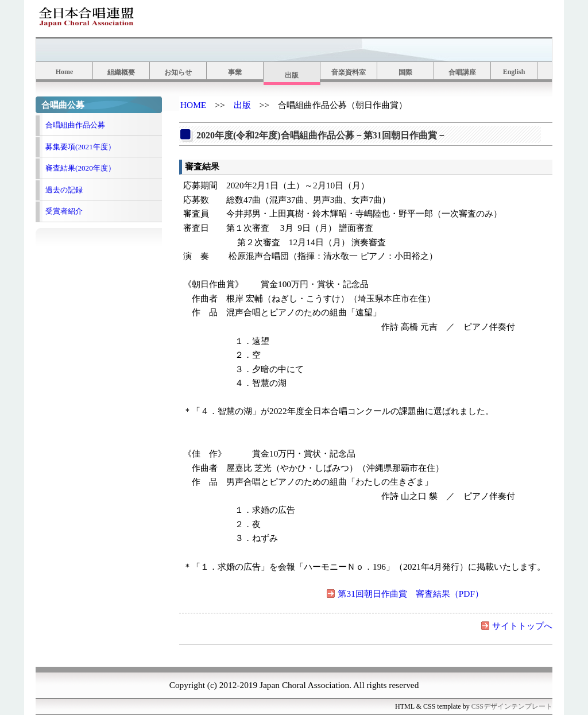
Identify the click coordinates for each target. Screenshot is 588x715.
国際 (405, 72)
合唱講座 (462, 72)
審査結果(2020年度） (80, 168)
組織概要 (121, 72)
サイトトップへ (522, 626)
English (514, 72)
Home (65, 72)
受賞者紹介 (64, 211)
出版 (292, 75)
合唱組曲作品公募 (75, 125)
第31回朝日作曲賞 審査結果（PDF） (411, 594)
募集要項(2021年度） (80, 147)
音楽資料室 (349, 72)
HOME (193, 105)
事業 (235, 72)
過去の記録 (64, 190)
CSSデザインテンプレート (512, 706)
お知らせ (178, 72)
